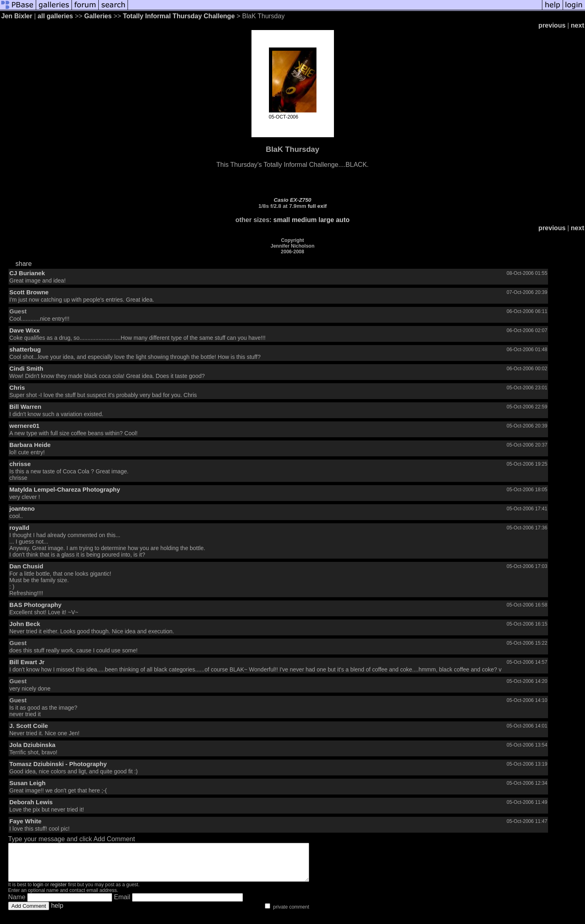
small (282, 220)
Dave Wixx (25, 330)
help (57, 913)
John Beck (25, 624)
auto (343, 220)
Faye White (25, 821)
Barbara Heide (30, 445)
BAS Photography (35, 605)
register (58, 892)
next (577, 25)
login (38, 892)
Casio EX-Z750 (293, 200)
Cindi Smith (26, 368)
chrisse (20, 464)
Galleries (98, 16)
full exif (317, 206)
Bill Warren (25, 407)
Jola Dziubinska (32, 745)
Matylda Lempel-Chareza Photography (65, 489)
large (326, 220)
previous (552, 25)
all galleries (55, 16)
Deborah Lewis (31, 802)
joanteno (22, 508)
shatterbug (25, 349)
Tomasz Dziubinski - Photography (58, 764)
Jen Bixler (17, 16)
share (24, 264)
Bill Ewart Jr (27, 662)
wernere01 (24, 426)
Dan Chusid (26, 566)
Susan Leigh (27, 783)
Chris (17, 388)
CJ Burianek (27, 273)
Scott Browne (29, 292)
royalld (19, 528)
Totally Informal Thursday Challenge (179, 16)
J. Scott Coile (29, 726)
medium (304, 220)
